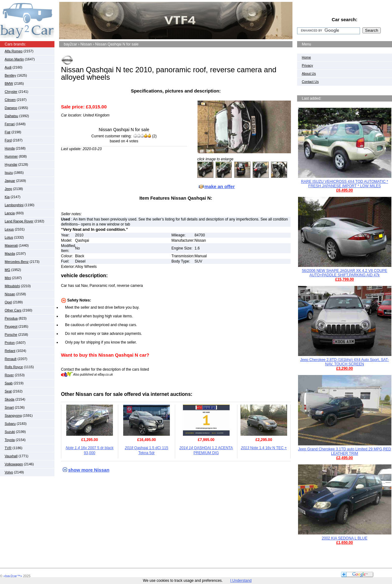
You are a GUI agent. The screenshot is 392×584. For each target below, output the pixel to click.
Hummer (11, 156)
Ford (8, 140)
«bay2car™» (13, 576)
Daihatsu (11, 116)
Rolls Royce (14, 367)
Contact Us (310, 82)
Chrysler (11, 92)
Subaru (10, 424)
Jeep (8, 189)
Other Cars (13, 310)
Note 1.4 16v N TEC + (264, 448)
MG (7, 270)
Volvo (9, 472)
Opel (8, 302)
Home (306, 57)
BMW (9, 83)
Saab (9, 383)
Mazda (10, 254)
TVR (8, 448)
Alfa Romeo (14, 51)
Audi (8, 67)
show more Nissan (89, 470)
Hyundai (11, 164)
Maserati (11, 245)
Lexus (9, 229)
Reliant (10, 351)
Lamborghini (14, 205)
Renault (11, 359)
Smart (9, 407)
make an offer (220, 186)
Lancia (10, 213)
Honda (10, 148)
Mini (8, 278)
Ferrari (10, 124)
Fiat (7, 132)
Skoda (9, 399)
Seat (8, 391)
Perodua (11, 318)
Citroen (10, 100)
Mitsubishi (12, 286)
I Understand (241, 581)
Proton (10, 343)
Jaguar (10, 181)
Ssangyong (13, 415)
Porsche (11, 335)
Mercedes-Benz (17, 262)
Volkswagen (14, 464)
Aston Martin (14, 59)
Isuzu (9, 173)
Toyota (10, 440)
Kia (7, 197)
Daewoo (11, 108)
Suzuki (10, 432)
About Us (309, 74)
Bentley (10, 75)
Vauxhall (11, 456)
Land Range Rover (19, 221)
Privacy (307, 65)
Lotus (9, 237)
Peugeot (11, 326)
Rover (9, 375)
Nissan (10, 294)
